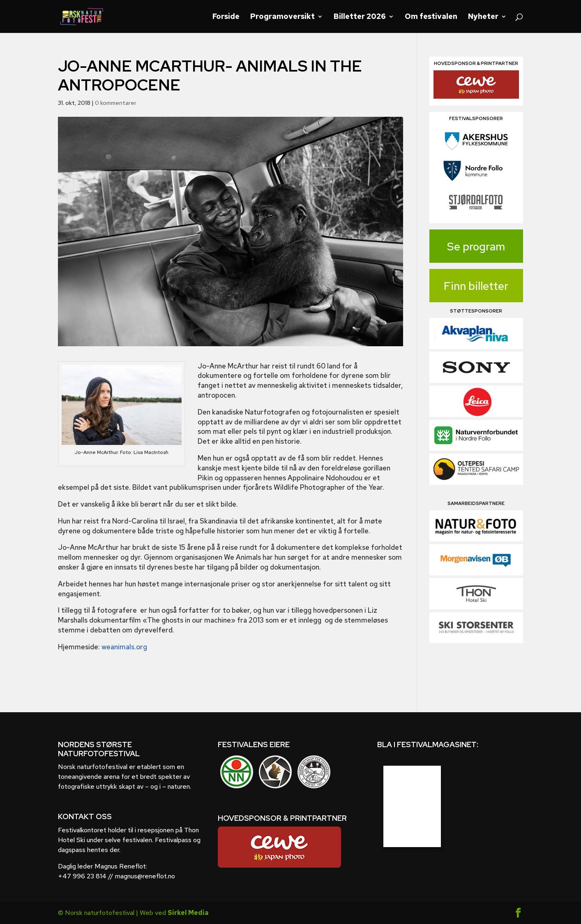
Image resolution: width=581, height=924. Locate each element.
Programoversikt (282, 17)
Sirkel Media (188, 913)
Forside (226, 17)
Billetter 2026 (360, 17)
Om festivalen (431, 17)
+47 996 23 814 (82, 876)
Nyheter (483, 17)
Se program (476, 247)
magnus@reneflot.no (145, 876)
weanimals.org (124, 647)
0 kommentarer (116, 103)
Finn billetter (476, 286)
